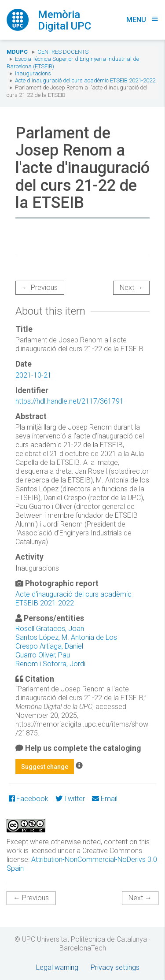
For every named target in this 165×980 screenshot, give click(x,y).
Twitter (70, 799)
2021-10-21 (33, 375)
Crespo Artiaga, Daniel (49, 646)
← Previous (40, 288)
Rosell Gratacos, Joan (50, 629)
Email (104, 799)
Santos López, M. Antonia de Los (66, 637)
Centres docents (63, 52)
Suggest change (45, 767)
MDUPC (17, 52)
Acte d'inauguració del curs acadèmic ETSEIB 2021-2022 (85, 80)
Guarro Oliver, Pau (43, 655)
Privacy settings (115, 967)
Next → (131, 288)
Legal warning (57, 967)
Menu (142, 20)
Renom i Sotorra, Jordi (50, 664)
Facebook (29, 799)
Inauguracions (33, 73)
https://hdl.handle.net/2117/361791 (70, 401)
